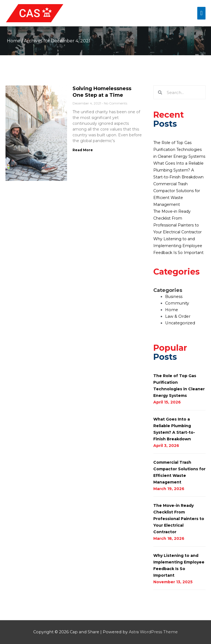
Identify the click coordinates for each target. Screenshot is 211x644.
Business (174, 297)
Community (177, 303)
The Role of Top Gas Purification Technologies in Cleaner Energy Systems (179, 150)
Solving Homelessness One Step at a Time (102, 92)
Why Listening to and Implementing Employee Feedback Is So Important (178, 246)
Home (14, 41)
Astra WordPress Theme (153, 632)
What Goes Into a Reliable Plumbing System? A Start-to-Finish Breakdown (178, 170)
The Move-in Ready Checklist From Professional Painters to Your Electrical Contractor (179, 519)
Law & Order (178, 316)
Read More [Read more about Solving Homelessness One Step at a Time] (83, 150)
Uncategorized (180, 323)
